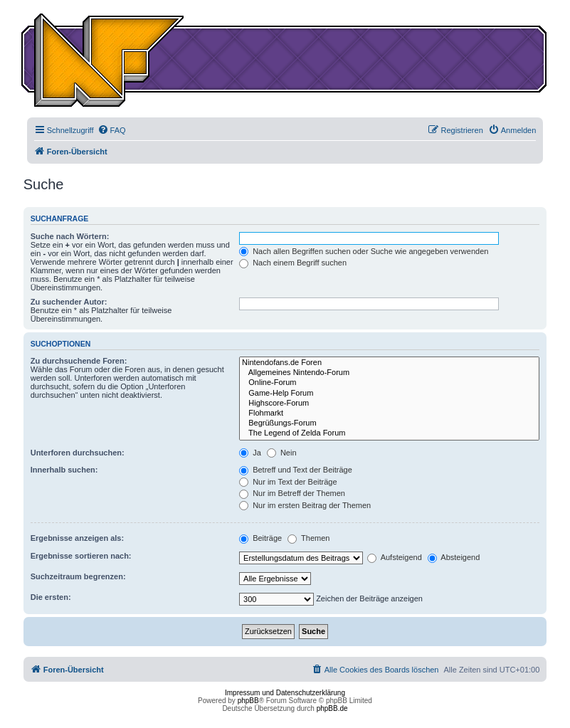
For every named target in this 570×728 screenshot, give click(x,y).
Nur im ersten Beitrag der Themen (305, 505)
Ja (250, 453)
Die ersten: (51, 597)
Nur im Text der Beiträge (288, 482)
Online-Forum (389, 383)
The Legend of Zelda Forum (389, 433)
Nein (282, 453)
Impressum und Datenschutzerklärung (285, 693)
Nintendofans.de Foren (389, 363)
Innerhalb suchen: (64, 470)
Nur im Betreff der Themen (292, 493)
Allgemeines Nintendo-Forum (389, 373)
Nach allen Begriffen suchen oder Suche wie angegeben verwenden (364, 251)
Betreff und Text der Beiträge (296, 470)
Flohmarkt (389, 413)
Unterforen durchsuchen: (78, 453)
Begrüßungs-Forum (389, 423)
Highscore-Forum (389, 403)
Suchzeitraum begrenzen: (78, 576)
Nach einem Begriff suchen (293, 263)
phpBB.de (332, 708)
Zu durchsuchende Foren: (79, 361)
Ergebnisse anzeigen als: (77, 538)
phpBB (248, 701)
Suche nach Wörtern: (70, 236)
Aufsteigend (395, 557)
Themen (308, 538)
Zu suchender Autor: (69, 302)
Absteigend (454, 557)
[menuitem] (112, 130)
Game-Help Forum (389, 394)
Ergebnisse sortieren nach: (81, 556)
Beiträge (260, 538)
